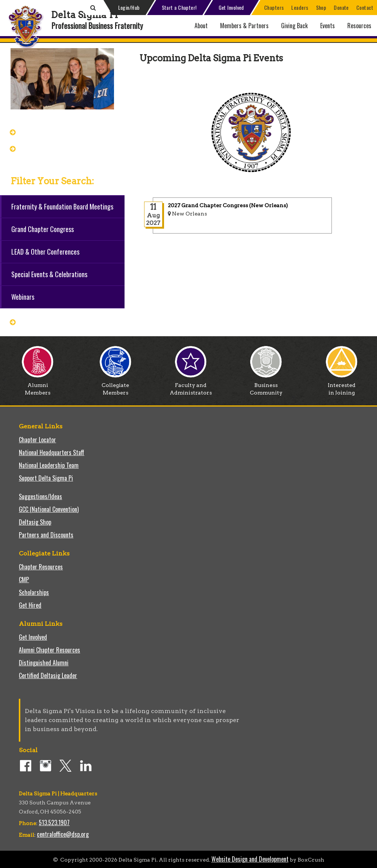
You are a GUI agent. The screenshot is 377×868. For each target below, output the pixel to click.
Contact (365, 7)
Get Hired (30, 605)
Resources (359, 26)
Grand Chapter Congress (54, 132)
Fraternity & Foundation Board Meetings (62, 206)
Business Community (266, 386)
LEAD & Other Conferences (45, 252)
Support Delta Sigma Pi (46, 478)
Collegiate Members (116, 386)
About (201, 26)
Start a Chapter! (179, 7)
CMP (24, 580)
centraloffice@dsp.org (63, 834)
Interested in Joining (342, 386)
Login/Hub (129, 7)
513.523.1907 (54, 822)
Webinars (23, 297)
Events (328, 26)
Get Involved (231, 7)
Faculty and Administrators (191, 386)
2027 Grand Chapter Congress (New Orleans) (228, 205)
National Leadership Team (49, 465)
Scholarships (34, 592)
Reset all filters (43, 322)
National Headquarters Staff (52, 452)
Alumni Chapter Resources (49, 650)
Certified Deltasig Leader (48, 675)
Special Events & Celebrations (49, 274)
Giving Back (294, 26)
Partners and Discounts (46, 535)
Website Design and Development (250, 859)
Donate (341, 7)
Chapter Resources (41, 567)
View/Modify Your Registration (62, 148)
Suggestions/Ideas (40, 496)
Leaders (300, 7)
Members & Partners (244, 26)
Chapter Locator (37, 440)
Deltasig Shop (35, 522)
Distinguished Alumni (44, 663)
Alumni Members (38, 386)
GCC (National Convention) (49, 509)
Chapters (274, 7)
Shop (321, 7)
